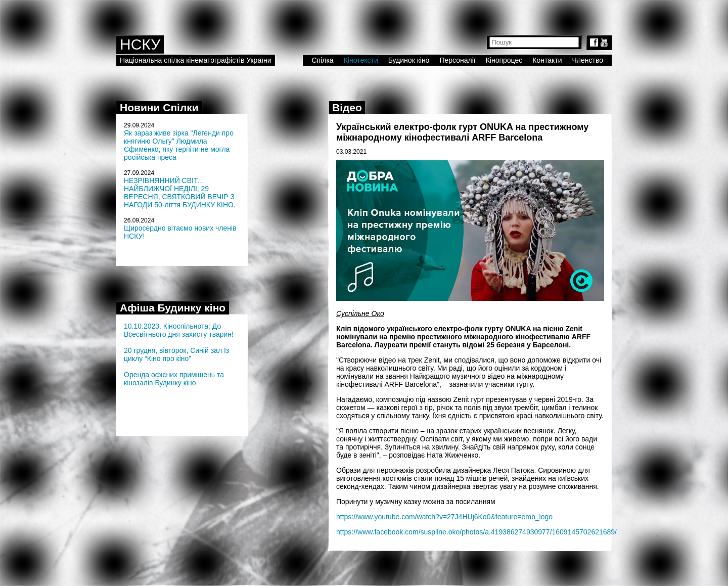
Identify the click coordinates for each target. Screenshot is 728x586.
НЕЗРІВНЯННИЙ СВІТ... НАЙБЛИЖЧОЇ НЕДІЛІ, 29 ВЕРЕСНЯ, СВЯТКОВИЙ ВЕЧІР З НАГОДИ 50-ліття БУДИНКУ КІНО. (180, 193)
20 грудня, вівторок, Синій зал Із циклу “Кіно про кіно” (176, 354)
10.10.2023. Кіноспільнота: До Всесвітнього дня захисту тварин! (179, 330)
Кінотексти (361, 60)
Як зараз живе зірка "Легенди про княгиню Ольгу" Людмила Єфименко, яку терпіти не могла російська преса (179, 145)
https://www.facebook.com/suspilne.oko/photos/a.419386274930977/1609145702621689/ (476, 532)
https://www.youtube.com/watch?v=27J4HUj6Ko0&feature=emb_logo (444, 517)
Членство (588, 60)
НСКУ (140, 44)
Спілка (322, 60)
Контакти (547, 60)
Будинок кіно (409, 60)
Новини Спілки (159, 107)
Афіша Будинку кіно (173, 308)
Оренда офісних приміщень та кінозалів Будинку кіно (174, 379)
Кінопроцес (504, 60)
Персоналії (457, 60)
